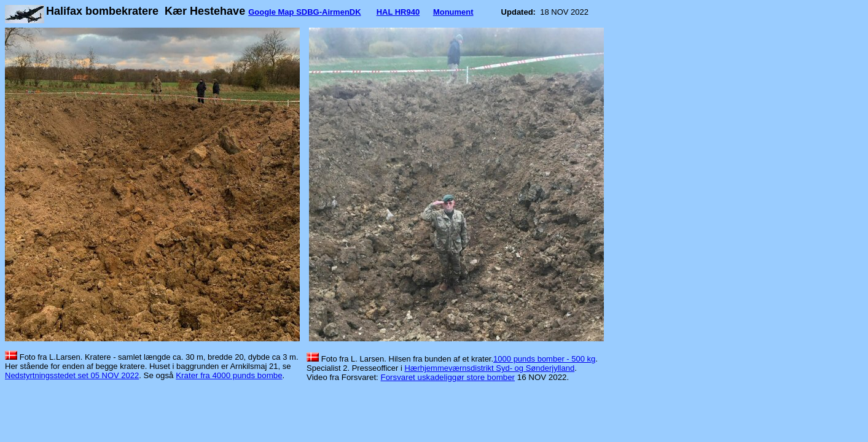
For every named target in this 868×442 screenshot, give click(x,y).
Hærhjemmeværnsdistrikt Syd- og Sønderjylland (489, 368)
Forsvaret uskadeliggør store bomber (448, 377)
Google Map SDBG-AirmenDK (304, 12)
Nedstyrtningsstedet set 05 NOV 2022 (72, 375)
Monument (453, 12)
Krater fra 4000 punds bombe (229, 375)
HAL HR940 (398, 12)
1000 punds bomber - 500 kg (544, 359)
